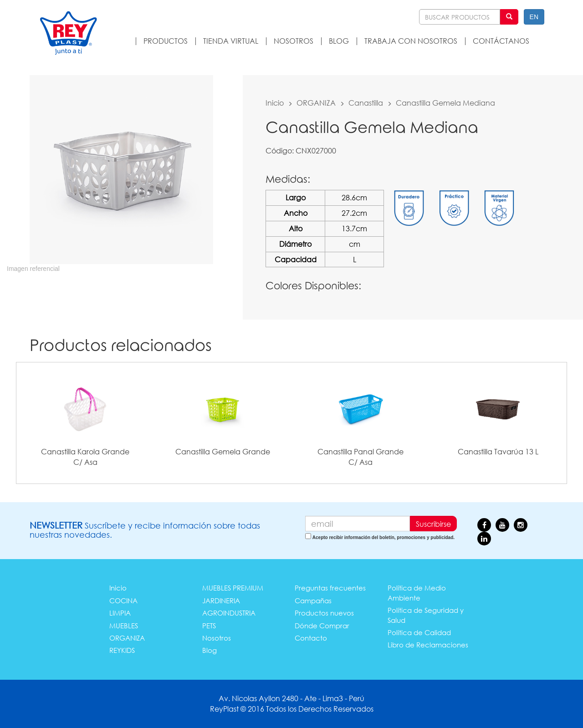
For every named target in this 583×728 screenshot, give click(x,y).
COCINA (123, 601)
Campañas (313, 601)
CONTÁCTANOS (501, 41)
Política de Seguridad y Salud (426, 615)
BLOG (339, 41)
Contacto (311, 638)
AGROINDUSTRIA (229, 613)
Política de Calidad (419, 632)
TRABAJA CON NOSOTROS (411, 41)
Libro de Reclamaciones (428, 645)
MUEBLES (124, 626)
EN (534, 17)
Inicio (275, 103)
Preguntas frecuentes (330, 588)
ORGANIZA (316, 103)
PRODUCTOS (166, 41)
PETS (209, 626)
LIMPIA (120, 613)
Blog (210, 650)
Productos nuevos (324, 613)
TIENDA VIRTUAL (231, 41)
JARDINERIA (221, 601)
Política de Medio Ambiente (417, 593)
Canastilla (366, 103)
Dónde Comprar (322, 626)
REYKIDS (122, 650)
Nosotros (217, 638)
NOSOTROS (294, 41)
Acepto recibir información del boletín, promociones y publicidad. (384, 537)
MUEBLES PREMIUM (233, 588)
